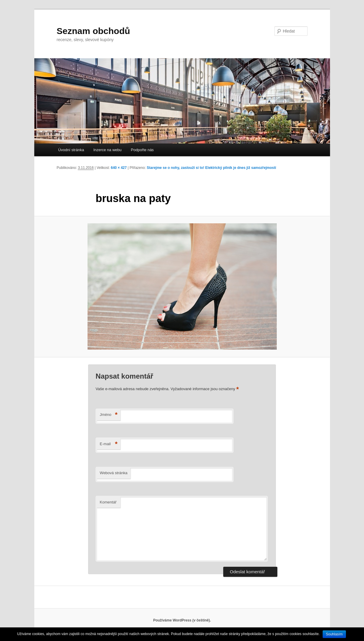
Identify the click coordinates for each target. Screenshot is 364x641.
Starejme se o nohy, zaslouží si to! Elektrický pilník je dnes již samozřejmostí (211, 168)
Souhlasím (334, 634)
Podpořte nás (142, 150)
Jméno (109, 415)
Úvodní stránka (71, 150)
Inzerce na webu (107, 150)
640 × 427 (119, 168)
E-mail (109, 444)
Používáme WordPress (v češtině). (182, 620)
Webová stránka (114, 473)
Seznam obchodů (93, 31)
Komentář (108, 502)
